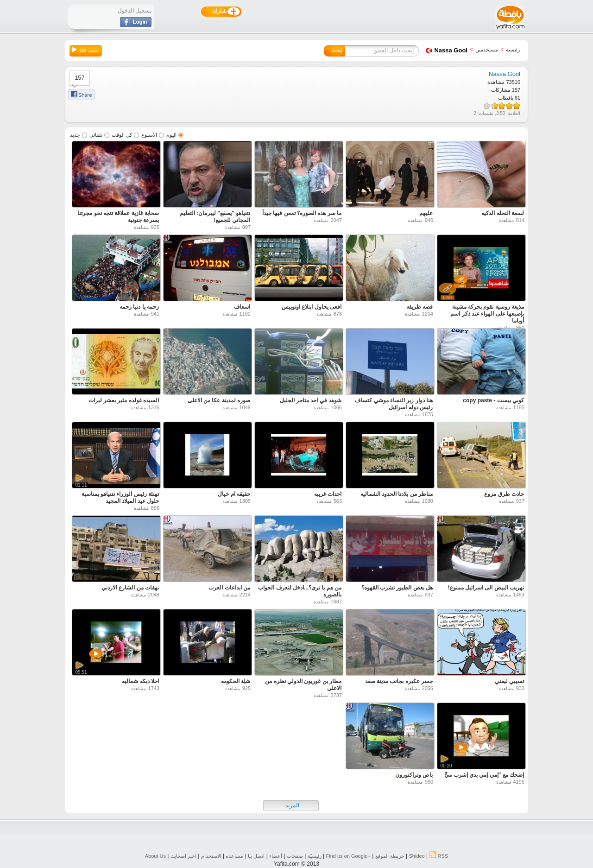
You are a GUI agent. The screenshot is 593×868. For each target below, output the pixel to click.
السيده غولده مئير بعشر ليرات (124, 400)
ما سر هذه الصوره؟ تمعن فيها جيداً (302, 213)
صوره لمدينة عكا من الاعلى (219, 400)
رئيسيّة (315, 856)
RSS (439, 856)
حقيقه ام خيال (234, 494)
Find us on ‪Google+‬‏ (348, 856)
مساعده (234, 856)
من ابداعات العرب (229, 588)
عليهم (426, 213)
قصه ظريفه (420, 307)
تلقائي (96, 135)
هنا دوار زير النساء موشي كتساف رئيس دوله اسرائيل (394, 404)
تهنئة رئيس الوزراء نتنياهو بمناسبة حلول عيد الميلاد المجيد (120, 497)
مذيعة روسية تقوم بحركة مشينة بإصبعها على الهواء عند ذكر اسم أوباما (487, 314)
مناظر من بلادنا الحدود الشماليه (397, 494)
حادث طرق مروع (504, 494)
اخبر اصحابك (183, 856)
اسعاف (242, 307)
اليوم (171, 135)
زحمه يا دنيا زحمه (139, 307)
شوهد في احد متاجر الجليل (311, 400)
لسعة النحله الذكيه (503, 213)
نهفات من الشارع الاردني (130, 588)
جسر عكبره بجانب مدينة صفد (399, 681)
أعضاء (276, 856)
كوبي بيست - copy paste (493, 400)
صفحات (295, 856)
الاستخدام (211, 856)
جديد (75, 135)
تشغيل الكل (86, 50)
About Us (155, 856)
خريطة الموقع (390, 856)
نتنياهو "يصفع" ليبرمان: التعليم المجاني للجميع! (215, 217)
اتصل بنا (256, 856)
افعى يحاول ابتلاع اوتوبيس (312, 307)
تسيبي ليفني (509, 681)
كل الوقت (122, 135)
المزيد (292, 805)
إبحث (336, 50)
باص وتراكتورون (414, 775)
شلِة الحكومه (236, 681)
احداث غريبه (328, 494)
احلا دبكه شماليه (140, 681)
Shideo (416, 856)
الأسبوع (149, 135)
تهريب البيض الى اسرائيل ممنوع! (486, 588)
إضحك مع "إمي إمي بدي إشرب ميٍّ (484, 775)
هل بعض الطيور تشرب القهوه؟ (397, 588)
